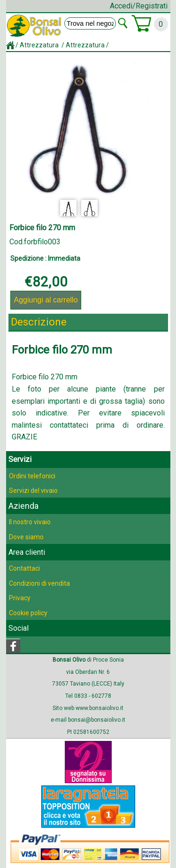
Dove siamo (26, 537)
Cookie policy (28, 613)
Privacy (20, 598)
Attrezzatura (40, 45)
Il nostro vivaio (30, 522)
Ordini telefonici (32, 476)
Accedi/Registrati (139, 6)
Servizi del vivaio (33, 491)
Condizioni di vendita (39, 583)
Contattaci (24, 568)
